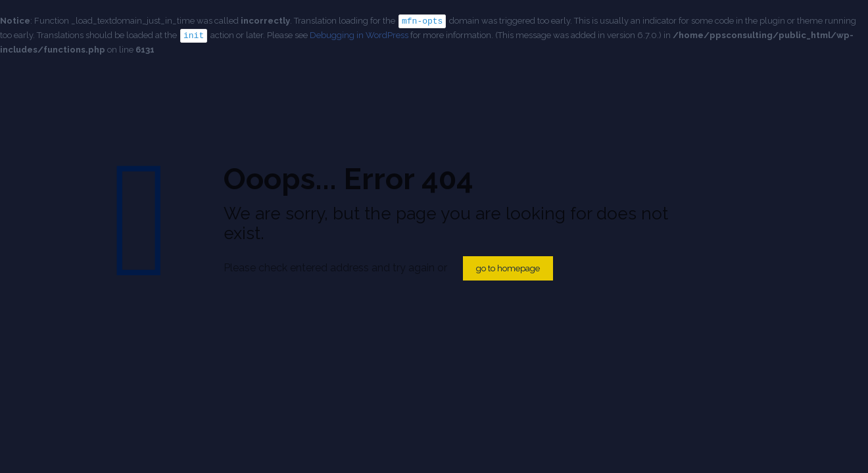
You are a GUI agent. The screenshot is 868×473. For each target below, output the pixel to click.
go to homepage (508, 268)
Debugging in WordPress (359, 34)
